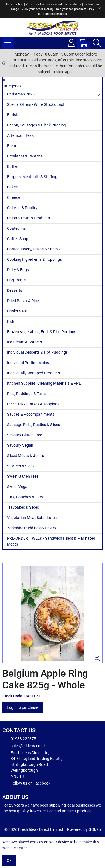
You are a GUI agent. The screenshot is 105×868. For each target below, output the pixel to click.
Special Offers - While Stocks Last (36, 104)
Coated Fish (17, 228)
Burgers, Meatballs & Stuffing (32, 177)
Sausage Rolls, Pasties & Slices (33, 425)
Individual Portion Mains (28, 363)
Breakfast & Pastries (25, 156)
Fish (11, 321)
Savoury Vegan (20, 445)
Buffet (12, 166)
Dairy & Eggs (18, 270)
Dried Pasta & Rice (23, 301)
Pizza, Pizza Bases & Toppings (33, 404)
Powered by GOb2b (84, 829)
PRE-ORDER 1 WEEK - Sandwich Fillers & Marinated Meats (51, 541)
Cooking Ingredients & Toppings (34, 259)
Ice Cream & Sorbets (25, 342)
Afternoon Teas (20, 135)
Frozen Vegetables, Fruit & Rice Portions (42, 332)
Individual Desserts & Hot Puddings (37, 352)
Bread (12, 146)
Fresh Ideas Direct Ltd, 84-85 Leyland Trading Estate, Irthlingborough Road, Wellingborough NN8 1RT (32, 764)
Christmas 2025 (21, 94)
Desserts (15, 290)
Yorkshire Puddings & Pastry (32, 528)
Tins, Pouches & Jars (25, 497)
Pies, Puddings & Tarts (26, 394)
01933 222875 (19, 738)
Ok (9, 860)
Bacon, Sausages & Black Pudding (37, 125)
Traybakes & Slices (23, 507)
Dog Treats (16, 280)
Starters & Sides (21, 466)
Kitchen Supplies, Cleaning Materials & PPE (44, 383)
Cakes (12, 187)
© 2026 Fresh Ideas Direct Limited (34, 829)
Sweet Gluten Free (23, 476)
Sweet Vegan (18, 487)
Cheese (13, 197)
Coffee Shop (18, 239)
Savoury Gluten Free (25, 435)
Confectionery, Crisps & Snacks (34, 249)
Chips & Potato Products (28, 218)
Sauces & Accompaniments (31, 414)
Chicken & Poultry (22, 208)
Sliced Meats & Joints (25, 456)
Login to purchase (22, 707)
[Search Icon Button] (97, 43)
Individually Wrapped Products (33, 373)
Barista (13, 115)
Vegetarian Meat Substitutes (32, 518)
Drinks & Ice (17, 311)
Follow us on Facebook (26, 783)
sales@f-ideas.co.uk (24, 745)
